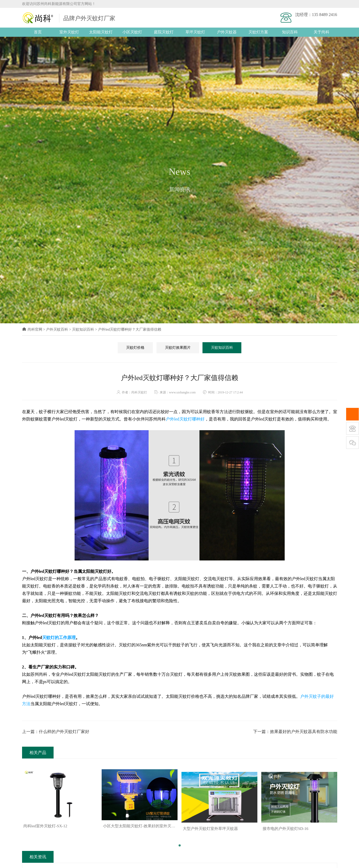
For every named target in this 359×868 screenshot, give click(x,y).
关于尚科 (321, 32)
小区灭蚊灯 (132, 32)
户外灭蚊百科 (57, 329)
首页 (38, 32)
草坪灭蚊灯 (195, 32)
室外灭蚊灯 (69, 32)
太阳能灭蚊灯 (101, 32)
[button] (180, 843)
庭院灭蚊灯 (164, 32)
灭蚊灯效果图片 (178, 348)
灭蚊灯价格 (135, 348)
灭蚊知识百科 (83, 329)
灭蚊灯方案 (258, 32)
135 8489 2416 (325, 15)
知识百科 (290, 32)
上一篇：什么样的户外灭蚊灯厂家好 (56, 732)
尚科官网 (32, 329)
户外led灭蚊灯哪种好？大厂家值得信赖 (130, 329)
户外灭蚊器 (227, 32)
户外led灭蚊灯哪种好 (185, 419)
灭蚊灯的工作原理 (59, 638)
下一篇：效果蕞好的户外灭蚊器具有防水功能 (295, 732)
